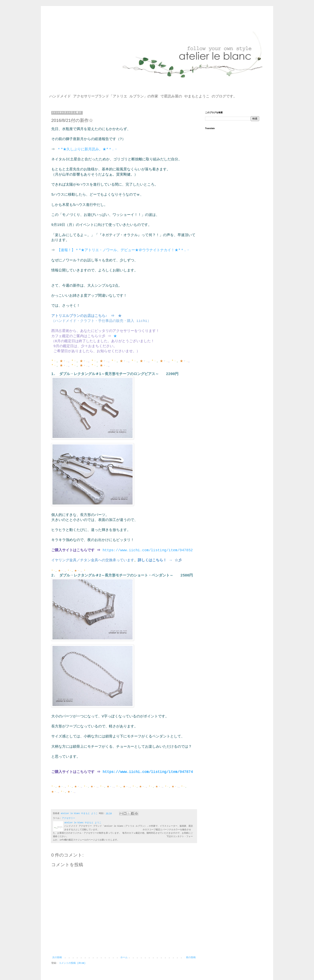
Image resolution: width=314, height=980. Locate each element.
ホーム (124, 958)
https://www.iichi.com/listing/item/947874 (148, 772)
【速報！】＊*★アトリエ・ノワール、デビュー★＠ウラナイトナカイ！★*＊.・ (123, 250)
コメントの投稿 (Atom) (72, 963)
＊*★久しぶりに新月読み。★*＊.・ (87, 149)
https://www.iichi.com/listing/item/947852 (148, 550)
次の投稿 (57, 958)
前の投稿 (191, 958)
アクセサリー (68, 818)
